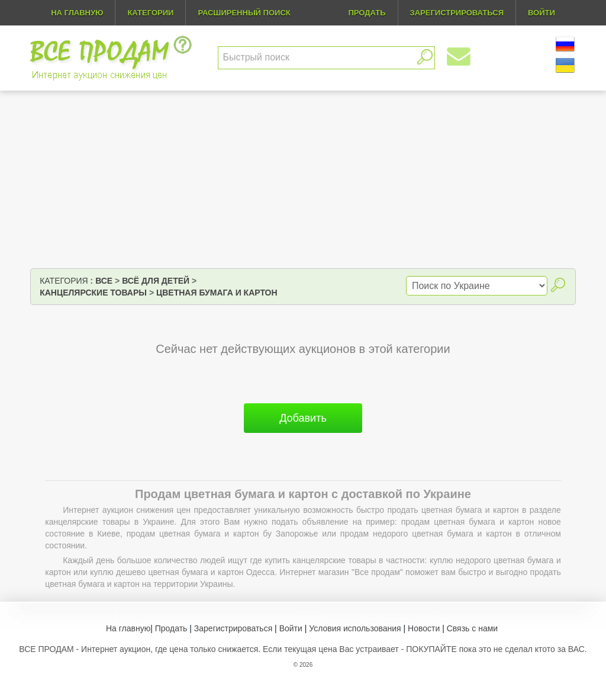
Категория (64, 281)
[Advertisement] (303, 179)
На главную (77, 13)
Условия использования (355, 628)
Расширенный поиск (244, 13)
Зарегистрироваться (233, 628)
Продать (171, 628)
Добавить (303, 418)
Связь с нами (472, 628)
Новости (424, 628)
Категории (150, 13)
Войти (291, 628)
